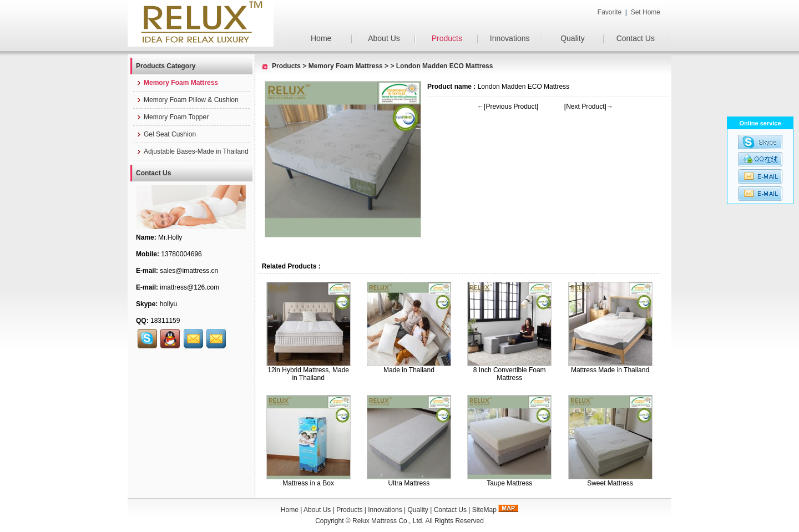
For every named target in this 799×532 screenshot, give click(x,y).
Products (447, 38)
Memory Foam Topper (172, 117)
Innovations (510, 38)
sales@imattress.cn (189, 271)
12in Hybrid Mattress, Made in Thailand (308, 374)
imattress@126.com (189, 287)
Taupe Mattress (509, 483)
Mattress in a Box (308, 483)
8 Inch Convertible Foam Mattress (510, 374)
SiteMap (484, 510)
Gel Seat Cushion (166, 134)
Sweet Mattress (610, 483)
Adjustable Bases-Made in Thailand (192, 151)
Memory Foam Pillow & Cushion (187, 100)
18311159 (165, 321)
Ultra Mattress (409, 483)
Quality (573, 38)
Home (321, 38)
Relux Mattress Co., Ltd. (388, 521)
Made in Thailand (409, 370)
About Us (384, 38)
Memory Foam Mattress (346, 66)
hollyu (168, 304)
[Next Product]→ (589, 107)
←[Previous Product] (508, 107)
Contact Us (636, 38)
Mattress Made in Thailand (610, 370)
